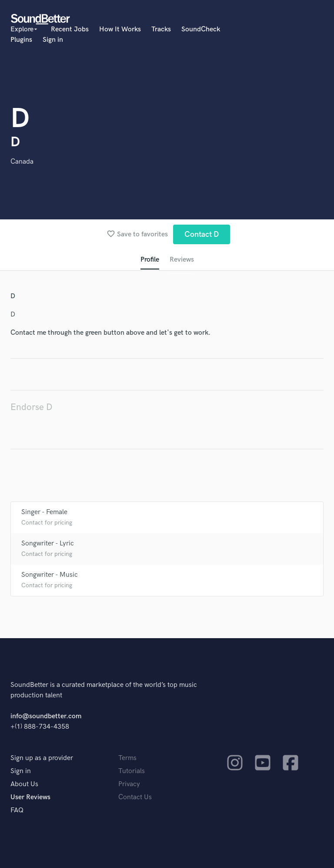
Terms (127, 758)
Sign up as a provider (42, 758)
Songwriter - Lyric (48, 543)
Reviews (182, 260)
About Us (24, 784)
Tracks (161, 29)
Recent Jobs (70, 29)
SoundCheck (201, 29)
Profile (150, 260)
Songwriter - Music (50, 575)
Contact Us (135, 797)
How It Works (120, 29)
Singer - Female (44, 512)
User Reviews (30, 797)
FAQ (17, 810)
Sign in (53, 40)
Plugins (21, 40)
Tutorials (132, 771)
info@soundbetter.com (46, 716)
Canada (22, 162)
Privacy (129, 784)
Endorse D (31, 407)
